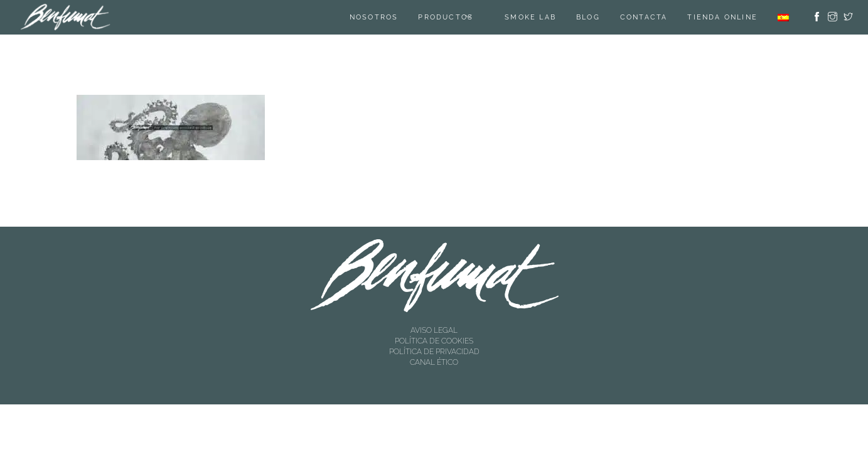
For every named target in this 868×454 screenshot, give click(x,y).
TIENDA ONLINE (722, 17)
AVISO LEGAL (434, 330)
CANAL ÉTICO (434, 362)
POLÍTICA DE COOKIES (434, 341)
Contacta (644, 17)
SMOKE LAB (530, 17)
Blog (588, 17)
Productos (446, 17)
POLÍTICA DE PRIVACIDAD (434, 352)
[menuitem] (783, 17)
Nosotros (374, 17)
